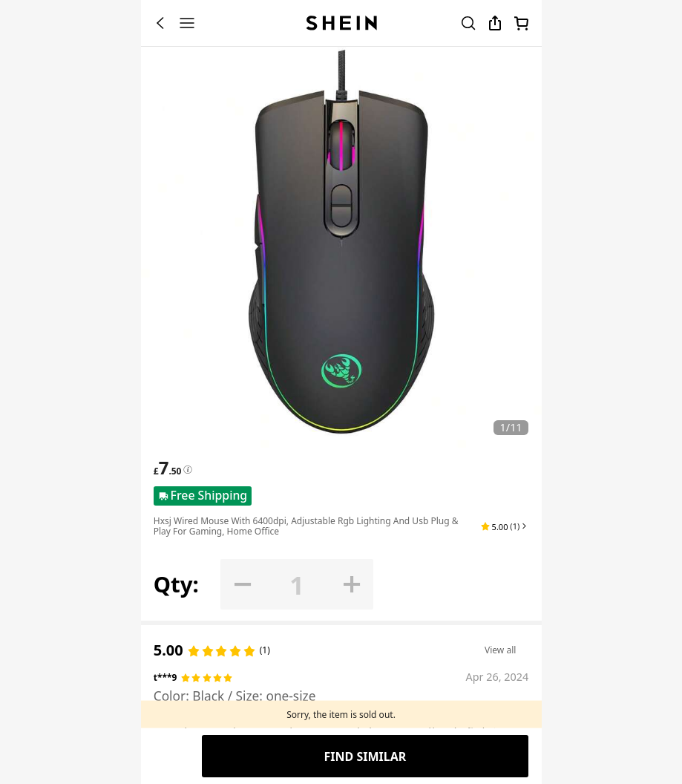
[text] (168, 468)
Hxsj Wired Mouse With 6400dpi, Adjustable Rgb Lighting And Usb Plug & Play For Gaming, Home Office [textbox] (306, 526)
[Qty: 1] (297, 585)
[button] (505, 526)
